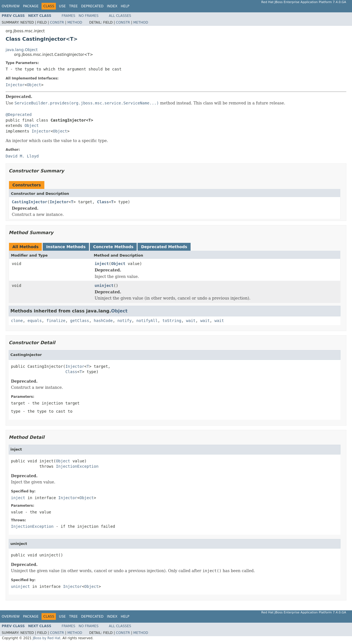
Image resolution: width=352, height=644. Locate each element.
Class (103, 202)
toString (172, 321)
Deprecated (92, 6)
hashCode (103, 321)
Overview (11, 6)
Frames (69, 16)
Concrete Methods (113, 247)
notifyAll (147, 321)
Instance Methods (66, 247)
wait (191, 321)
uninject (104, 286)
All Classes (120, 16)
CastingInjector (29, 202)
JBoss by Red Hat (46, 638)
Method (75, 22)
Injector (15, 85)
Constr (57, 22)
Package (31, 6)
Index (112, 6)
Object (34, 85)
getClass (80, 321)
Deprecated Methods (164, 247)
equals (35, 321)
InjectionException (77, 466)
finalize (56, 321)
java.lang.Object (22, 50)
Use (62, 6)
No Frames (89, 16)
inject (102, 264)
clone (17, 321)
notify (124, 321)
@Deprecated (19, 115)
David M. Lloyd (22, 156)
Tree (73, 6)
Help (125, 6)
